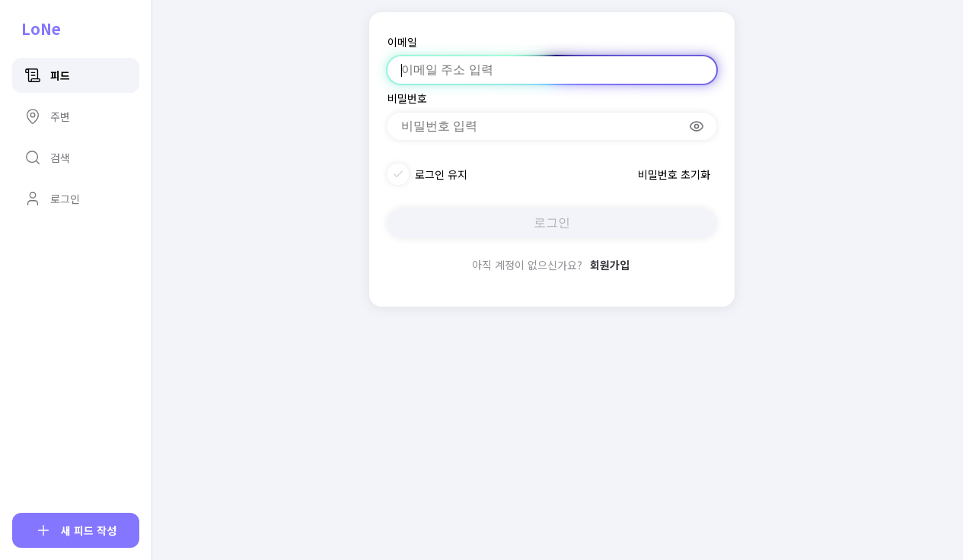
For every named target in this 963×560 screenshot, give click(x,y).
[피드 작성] (76, 530)
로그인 (552, 223)
